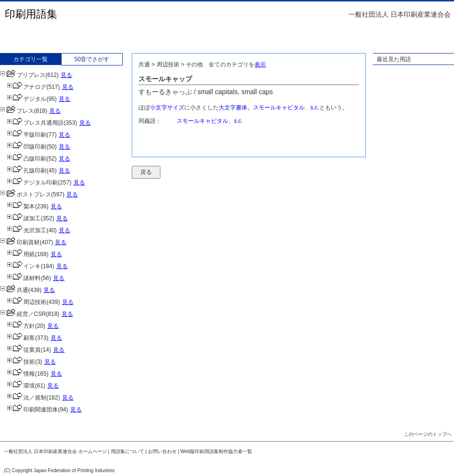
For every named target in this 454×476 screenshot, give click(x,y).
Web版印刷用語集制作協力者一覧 (216, 451)
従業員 (24, 350)
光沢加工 (26, 230)
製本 (21, 206)
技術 (21, 362)
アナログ (26, 87)
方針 (21, 326)
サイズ (176, 108)
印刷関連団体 (32, 410)
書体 (242, 108)
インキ (24, 266)
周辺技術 (26, 302)
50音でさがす (92, 59)
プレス (17, 111)
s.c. (315, 108)
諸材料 (24, 278)
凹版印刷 (26, 147)
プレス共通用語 (35, 123)
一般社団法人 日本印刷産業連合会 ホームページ (55, 451)
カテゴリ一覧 (31, 59)
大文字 (227, 108)
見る (66, 75)
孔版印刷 (26, 171)
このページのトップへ (428, 434)
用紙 (21, 254)
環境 (21, 386)
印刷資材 (20, 242)
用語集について (127, 451)
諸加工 (24, 218)
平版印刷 (26, 135)
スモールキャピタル (279, 108)
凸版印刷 (26, 159)
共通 (14, 290)
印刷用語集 (31, 14)
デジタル (26, 99)
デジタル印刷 (32, 183)
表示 (260, 65)
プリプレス (23, 75)
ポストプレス (26, 195)
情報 (21, 374)
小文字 (158, 108)
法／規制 (26, 398)
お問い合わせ (162, 451)
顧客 (21, 338)
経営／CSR (23, 314)
